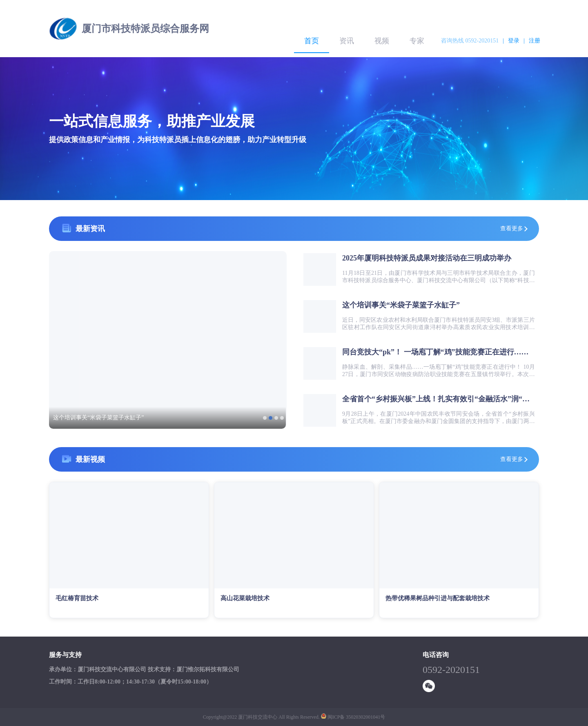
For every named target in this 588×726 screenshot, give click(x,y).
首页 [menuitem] (312, 41)
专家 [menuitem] (417, 41)
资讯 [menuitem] (347, 41)
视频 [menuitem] (382, 41)
